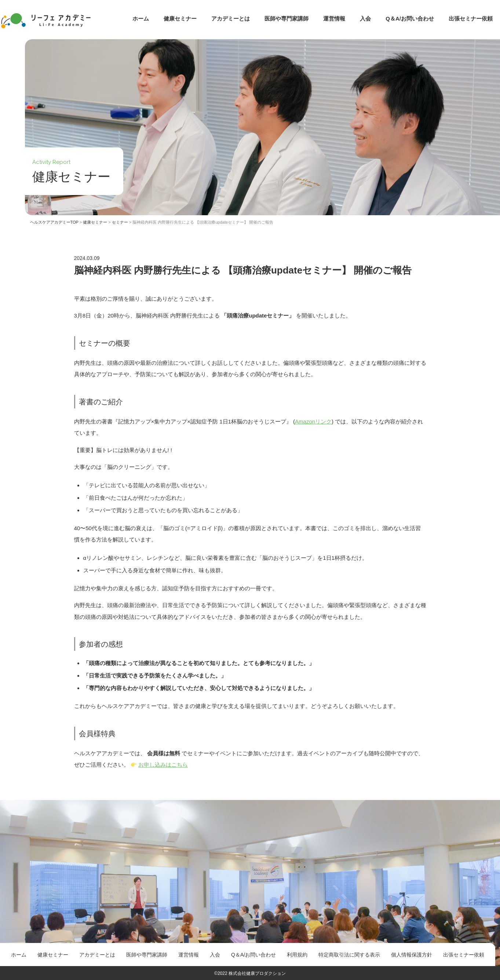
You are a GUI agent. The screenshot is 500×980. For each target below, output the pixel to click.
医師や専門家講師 (287, 19)
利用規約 (297, 955)
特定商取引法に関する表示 (349, 955)
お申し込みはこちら (163, 765)
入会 (365, 19)
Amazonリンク (313, 421)
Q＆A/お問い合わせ (410, 19)
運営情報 (334, 19)
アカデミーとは (231, 19)
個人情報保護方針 (412, 955)
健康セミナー (180, 19)
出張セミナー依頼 (471, 19)
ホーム (141, 19)
